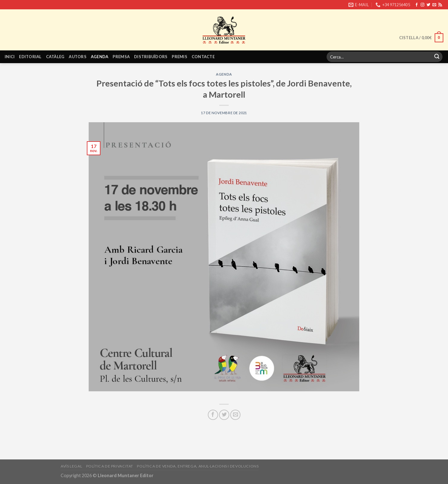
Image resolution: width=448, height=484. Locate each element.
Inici (10, 57)
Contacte (203, 57)
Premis (180, 57)
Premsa (121, 57)
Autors (78, 57)
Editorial (30, 57)
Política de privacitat (110, 466)
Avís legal (71, 466)
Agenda (100, 57)
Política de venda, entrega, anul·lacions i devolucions (198, 466)
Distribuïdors (151, 57)
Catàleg (55, 57)
